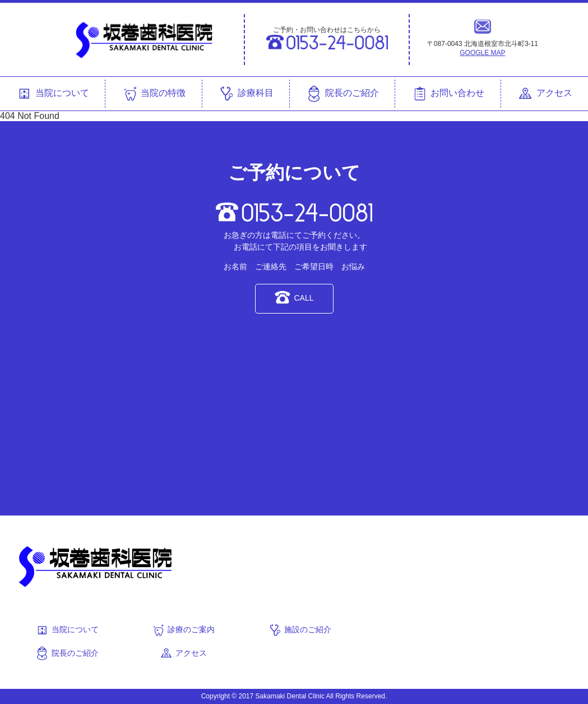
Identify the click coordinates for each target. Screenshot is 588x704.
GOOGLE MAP (482, 53)
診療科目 (246, 94)
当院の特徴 (154, 94)
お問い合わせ (448, 94)
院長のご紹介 (342, 94)
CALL (294, 297)
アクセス (544, 94)
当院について (52, 94)
